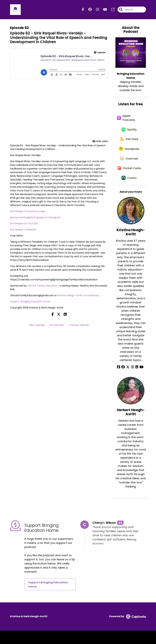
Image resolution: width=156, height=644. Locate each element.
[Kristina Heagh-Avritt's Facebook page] (121, 380)
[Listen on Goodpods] (129, 154)
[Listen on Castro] (129, 191)
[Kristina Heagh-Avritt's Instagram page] (132, 380)
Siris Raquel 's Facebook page (28, 212)
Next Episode (37, 326)
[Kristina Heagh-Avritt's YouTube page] (140, 380)
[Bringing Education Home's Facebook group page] (88, 10)
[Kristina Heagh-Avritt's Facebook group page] (125, 380)
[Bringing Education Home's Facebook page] (83, 10)
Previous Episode (79, 326)
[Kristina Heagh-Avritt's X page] (129, 380)
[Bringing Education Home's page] (111, 10)
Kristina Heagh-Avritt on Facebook (78, 296)
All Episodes (57, 326)
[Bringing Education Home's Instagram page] (96, 10)
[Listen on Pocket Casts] (129, 178)
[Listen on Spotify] (129, 132)
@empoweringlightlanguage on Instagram (35, 218)
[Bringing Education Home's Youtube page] (103, 10)
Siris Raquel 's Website (23, 230)
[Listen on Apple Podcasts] (129, 119)
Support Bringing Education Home (30, 302)
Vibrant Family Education (42, 286)
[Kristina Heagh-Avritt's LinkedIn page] (136, 380)
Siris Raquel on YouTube (24, 224)
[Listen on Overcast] (129, 165)
